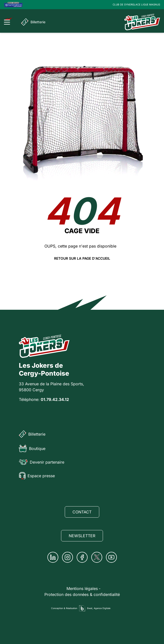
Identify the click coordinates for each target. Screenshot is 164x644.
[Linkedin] (53, 557)
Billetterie (33, 22)
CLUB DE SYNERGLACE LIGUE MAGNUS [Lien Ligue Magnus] (136, 4)
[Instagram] (67, 557)
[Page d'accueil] (142, 22)
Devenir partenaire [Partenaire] (42, 462)
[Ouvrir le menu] (8, 21)
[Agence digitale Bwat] (82, 608)
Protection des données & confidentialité (82, 594)
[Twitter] (97, 557)
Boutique (32, 448)
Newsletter (82, 536)
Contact (82, 512)
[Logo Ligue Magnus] (13, 5)
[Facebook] (82, 557)
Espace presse (37, 476)
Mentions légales (82, 588)
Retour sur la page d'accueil (82, 258)
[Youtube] (111, 557)
